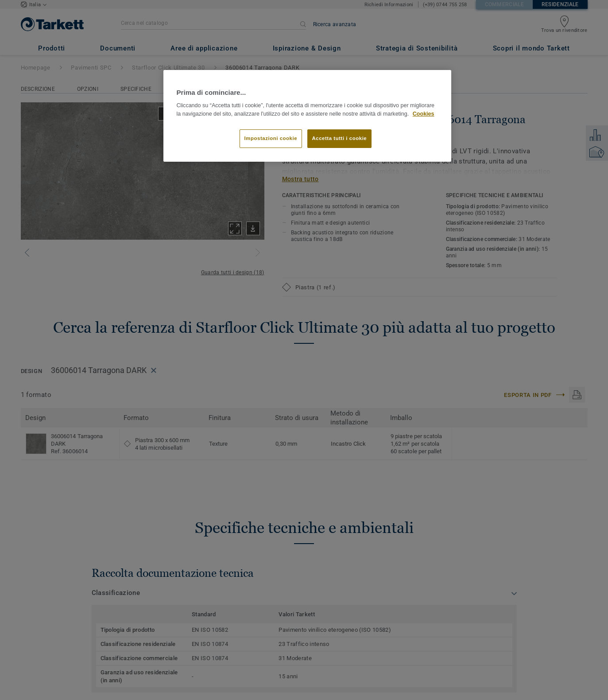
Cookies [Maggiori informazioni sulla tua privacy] (424, 114)
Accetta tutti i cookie (340, 138)
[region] (307, 116)
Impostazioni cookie (271, 138)
